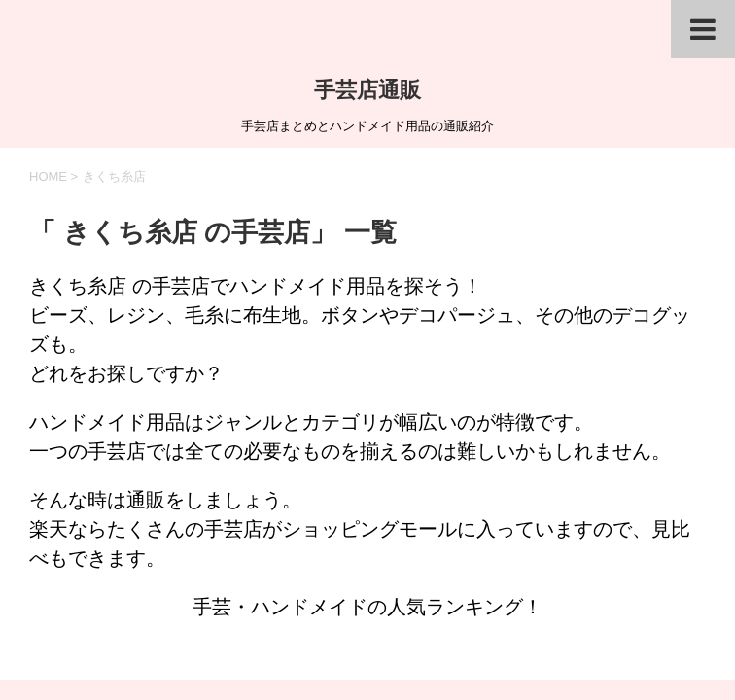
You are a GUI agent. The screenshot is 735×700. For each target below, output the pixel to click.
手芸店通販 (367, 90)
